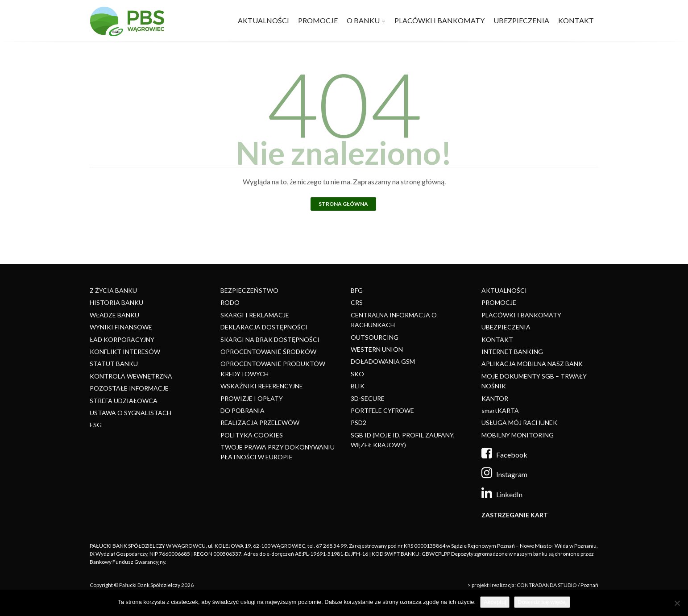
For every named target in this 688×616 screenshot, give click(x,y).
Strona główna (343, 204)
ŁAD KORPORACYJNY (122, 339)
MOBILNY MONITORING (518, 435)
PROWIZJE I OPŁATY (252, 398)
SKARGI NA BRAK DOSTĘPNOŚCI (270, 339)
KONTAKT (576, 20)
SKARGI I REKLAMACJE (255, 315)
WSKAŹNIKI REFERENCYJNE (262, 386)
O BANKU (363, 20)
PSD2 (359, 422)
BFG (357, 290)
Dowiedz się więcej (542, 602)
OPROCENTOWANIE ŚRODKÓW (268, 352)
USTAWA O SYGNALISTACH (131, 413)
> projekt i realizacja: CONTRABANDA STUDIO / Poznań (533, 585)
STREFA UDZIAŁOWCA (124, 401)
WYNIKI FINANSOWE (121, 327)
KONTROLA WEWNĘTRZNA (131, 376)
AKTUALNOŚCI (263, 20)
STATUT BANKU (114, 364)
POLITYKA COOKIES (252, 435)
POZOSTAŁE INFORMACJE (129, 388)
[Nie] (677, 603)
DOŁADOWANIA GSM (383, 361)
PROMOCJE (318, 20)
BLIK (358, 386)
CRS (357, 302)
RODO (230, 302)
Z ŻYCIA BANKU (113, 290)
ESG (96, 425)
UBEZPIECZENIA (521, 20)
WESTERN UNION (377, 349)
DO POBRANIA (242, 410)
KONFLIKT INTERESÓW (125, 352)
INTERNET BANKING (512, 352)
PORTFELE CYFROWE (382, 410)
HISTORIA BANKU (116, 302)
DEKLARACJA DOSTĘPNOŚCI (264, 327)
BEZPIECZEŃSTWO (249, 290)
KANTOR (495, 398)
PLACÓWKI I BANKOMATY (439, 20)
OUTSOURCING (375, 337)
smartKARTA (500, 410)
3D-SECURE (368, 398)
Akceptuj (495, 602)
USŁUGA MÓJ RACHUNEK (519, 422)
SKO (357, 374)
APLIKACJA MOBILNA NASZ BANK (532, 364)
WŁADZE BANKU (114, 315)
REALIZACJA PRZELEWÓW (260, 422)
